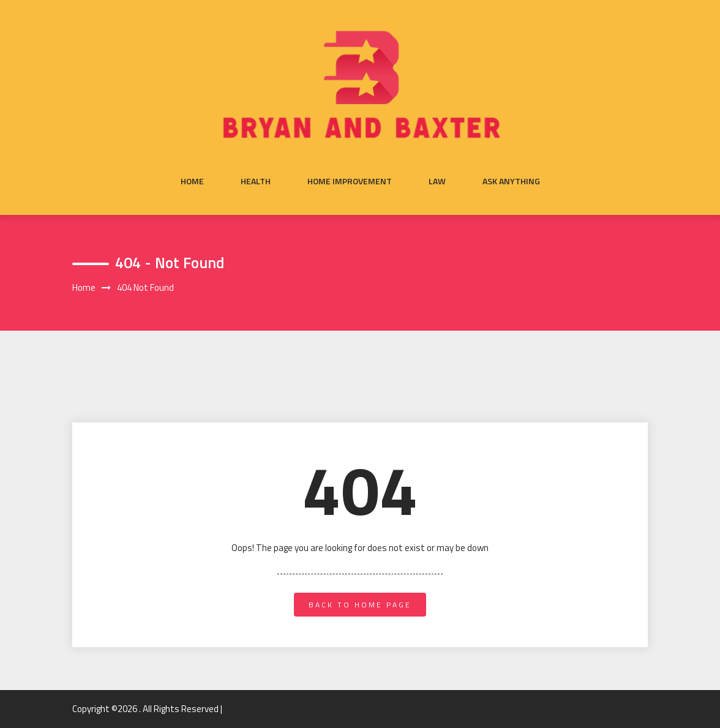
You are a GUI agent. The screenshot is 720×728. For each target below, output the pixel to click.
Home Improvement (350, 181)
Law (437, 181)
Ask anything (511, 181)
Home (192, 181)
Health (256, 181)
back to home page (360, 605)
